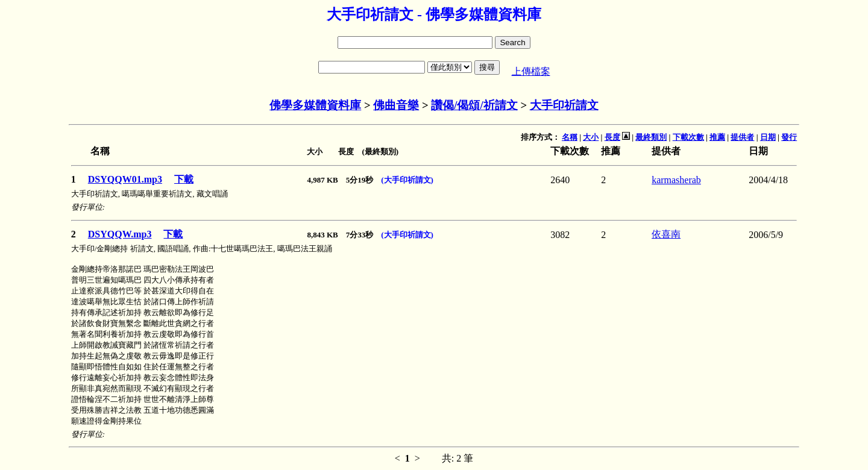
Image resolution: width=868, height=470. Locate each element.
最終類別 (651, 137)
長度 (612, 137)
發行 (789, 137)
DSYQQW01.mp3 (125, 179)
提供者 (742, 137)
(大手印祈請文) (407, 180)
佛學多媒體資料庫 (315, 105)
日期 (768, 137)
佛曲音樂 (396, 105)
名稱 (570, 137)
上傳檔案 (531, 71)
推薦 (717, 137)
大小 (591, 137)
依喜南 (666, 234)
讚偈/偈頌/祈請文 (474, 105)
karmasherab (676, 180)
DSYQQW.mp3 (120, 234)
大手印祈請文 (564, 105)
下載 (184, 179)
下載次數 (688, 137)
